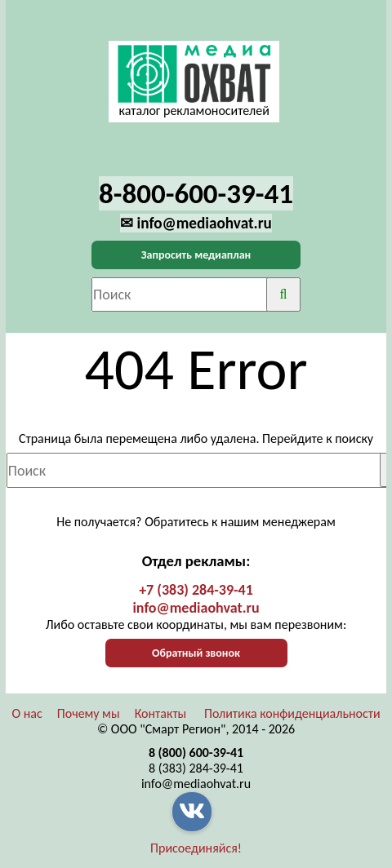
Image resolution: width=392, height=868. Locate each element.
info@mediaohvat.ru (196, 608)
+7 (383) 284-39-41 (196, 590)
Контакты (161, 713)
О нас (27, 713)
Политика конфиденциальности (292, 713)
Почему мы (89, 713)
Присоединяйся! (196, 848)
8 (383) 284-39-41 (196, 768)
